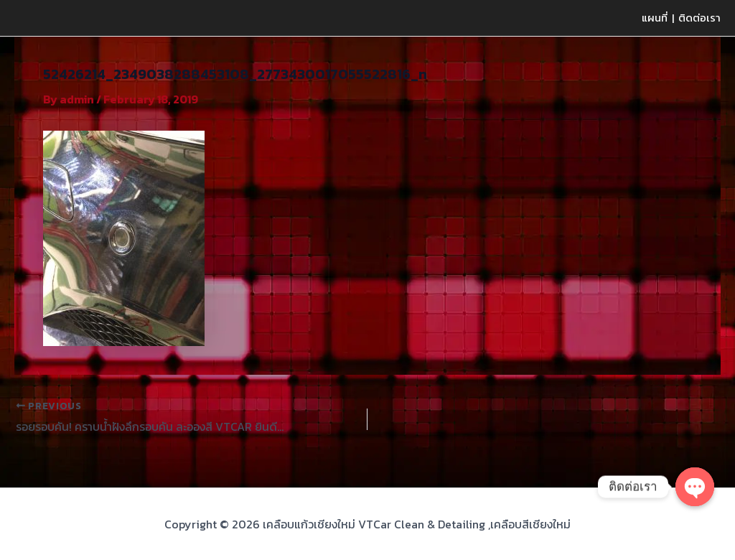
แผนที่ (655, 18)
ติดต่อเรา (699, 18)
